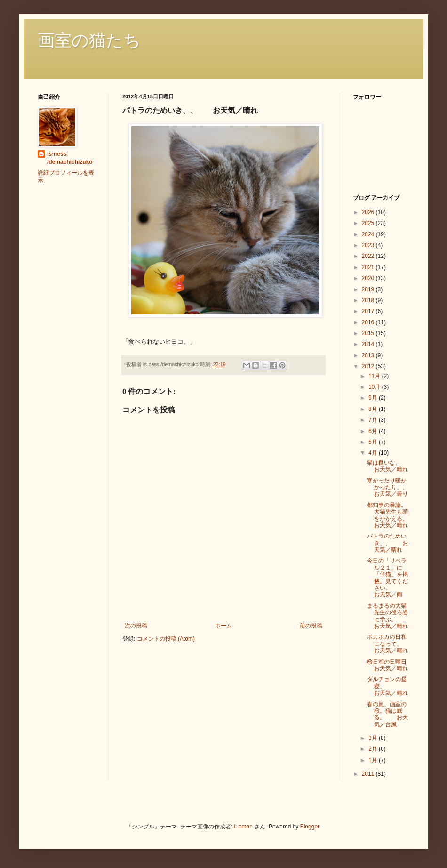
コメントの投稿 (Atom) (166, 639)
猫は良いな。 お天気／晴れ (395, 466)
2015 (369, 333)
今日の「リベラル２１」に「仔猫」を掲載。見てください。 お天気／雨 (387, 578)
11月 (375, 376)
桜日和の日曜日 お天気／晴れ (401, 665)
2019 (369, 289)
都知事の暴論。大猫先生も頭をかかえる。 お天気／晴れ (390, 515)
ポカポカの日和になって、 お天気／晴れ (393, 644)
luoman (243, 827)
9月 (374, 398)
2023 (369, 245)
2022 (369, 256)
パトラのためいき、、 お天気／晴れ (387, 543)
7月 (374, 420)
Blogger (310, 827)
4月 (374, 453)
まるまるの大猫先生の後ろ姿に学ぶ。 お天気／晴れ (390, 616)
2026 (369, 212)
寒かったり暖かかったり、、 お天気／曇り (390, 487)
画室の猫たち (89, 40)
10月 (375, 387)
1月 (374, 760)
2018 (369, 300)
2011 (369, 774)
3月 (374, 738)
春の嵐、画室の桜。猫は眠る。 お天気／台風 (387, 714)
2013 (369, 355)
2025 (369, 223)
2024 (369, 234)
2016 (369, 322)
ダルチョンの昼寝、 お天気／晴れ (390, 686)
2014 (369, 344)
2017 (369, 311)
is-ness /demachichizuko (70, 158)
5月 (374, 442)
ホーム (223, 626)
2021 (369, 267)
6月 (374, 431)
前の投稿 (311, 626)
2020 (369, 278)
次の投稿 (136, 626)
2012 (369, 366)
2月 (374, 749)
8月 (374, 409)
